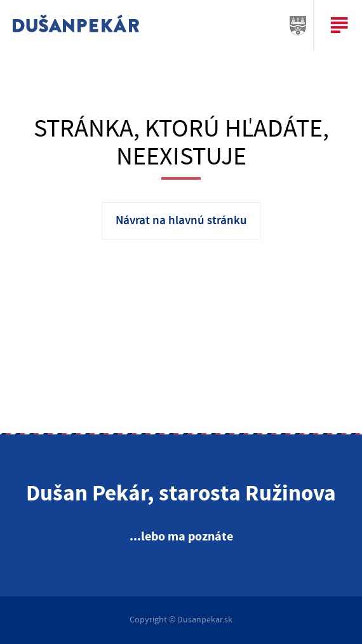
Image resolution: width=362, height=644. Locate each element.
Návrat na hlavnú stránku (181, 221)
